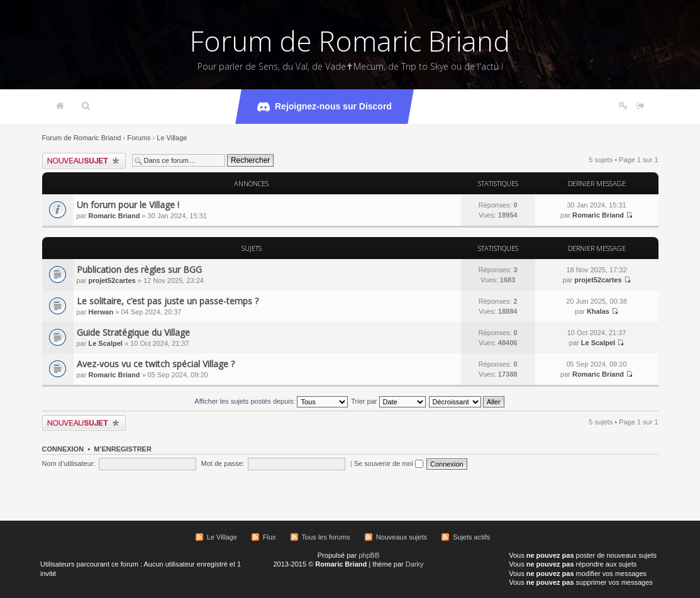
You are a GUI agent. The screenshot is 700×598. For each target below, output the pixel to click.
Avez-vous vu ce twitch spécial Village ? (156, 364)
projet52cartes (112, 280)
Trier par (388, 401)
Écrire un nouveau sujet (84, 161)
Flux (269, 537)
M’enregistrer (123, 449)
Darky (415, 564)
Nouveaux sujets (402, 537)
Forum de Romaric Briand (350, 41)
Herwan (101, 312)
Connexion (63, 449)
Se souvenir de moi (389, 463)
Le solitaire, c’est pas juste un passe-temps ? (168, 301)
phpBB (369, 555)
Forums (139, 138)
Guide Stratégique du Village (133, 332)
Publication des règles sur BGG (139, 269)
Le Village (172, 138)
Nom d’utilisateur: (69, 463)
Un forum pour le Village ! (128, 205)
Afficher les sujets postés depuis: (271, 401)
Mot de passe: (223, 463)
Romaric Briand (114, 216)
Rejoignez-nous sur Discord (325, 107)
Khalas (598, 311)
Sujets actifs (471, 537)
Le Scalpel (105, 343)
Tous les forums (326, 537)
